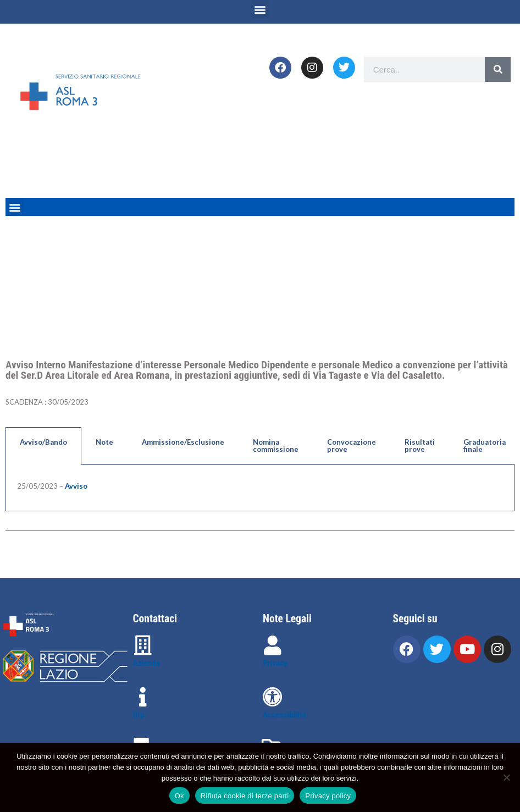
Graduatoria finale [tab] (485, 446)
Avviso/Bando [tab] (43, 442)
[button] (260, 9)
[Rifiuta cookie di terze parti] (506, 777)
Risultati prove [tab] (420, 446)
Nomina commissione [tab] (276, 446)
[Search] (498, 70)
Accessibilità (284, 715)
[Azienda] (143, 645)
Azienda (146, 663)
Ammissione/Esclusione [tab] (183, 442)
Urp (139, 715)
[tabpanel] (260, 488)
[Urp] (143, 697)
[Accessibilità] (273, 697)
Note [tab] (104, 442)
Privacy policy (328, 796)
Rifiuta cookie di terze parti (245, 796)
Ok (179, 796)
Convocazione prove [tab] (352, 446)
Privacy (275, 663)
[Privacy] (273, 645)
